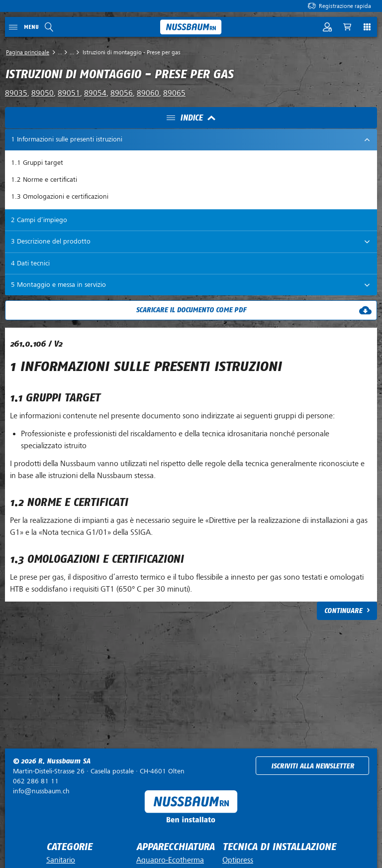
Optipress (238, 860)
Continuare (343, 611)
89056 (122, 93)
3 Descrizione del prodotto (51, 241)
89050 (43, 93)
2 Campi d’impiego (39, 220)
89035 (16, 93)
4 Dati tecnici (30, 263)
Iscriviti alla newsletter (313, 766)
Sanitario (61, 860)
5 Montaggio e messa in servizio (58, 285)
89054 (95, 93)
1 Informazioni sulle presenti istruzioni (67, 139)
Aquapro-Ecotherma (170, 860)
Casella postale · (99, 771)
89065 (174, 93)
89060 (148, 93)
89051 (69, 93)
